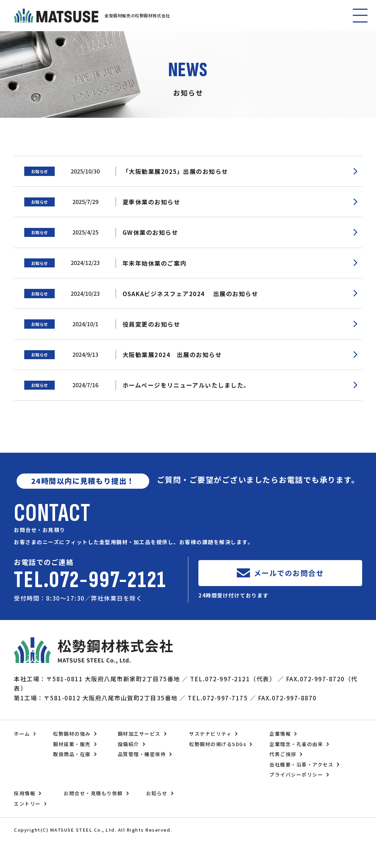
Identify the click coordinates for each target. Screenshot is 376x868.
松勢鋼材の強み (72, 734)
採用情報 (25, 793)
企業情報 (280, 734)
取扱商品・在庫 (72, 754)
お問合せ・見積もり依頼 (93, 793)
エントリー (27, 804)
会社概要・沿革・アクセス (301, 764)
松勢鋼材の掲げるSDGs (218, 744)
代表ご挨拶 (283, 754)
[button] (360, 16)
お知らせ (157, 793)
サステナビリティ (210, 734)
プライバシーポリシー (296, 774)
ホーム (22, 734)
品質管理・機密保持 (142, 754)
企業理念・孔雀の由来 (296, 744)
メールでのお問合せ (289, 573)
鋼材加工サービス (139, 734)
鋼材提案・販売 (72, 744)
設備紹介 (128, 744)
